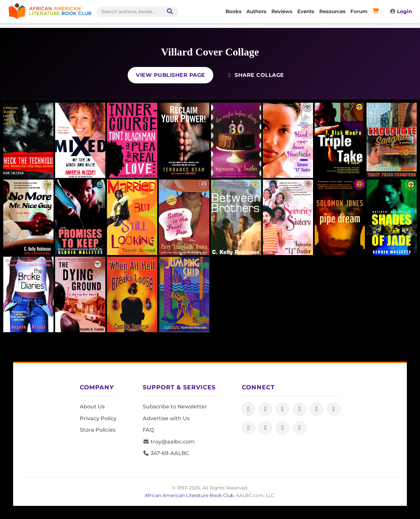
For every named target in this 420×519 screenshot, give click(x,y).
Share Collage (255, 75)
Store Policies (98, 430)
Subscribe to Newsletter (175, 407)
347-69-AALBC (166, 453)
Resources (332, 11)
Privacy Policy (98, 418)
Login (401, 11)
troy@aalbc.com (169, 442)
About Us (92, 407)
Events (306, 11)
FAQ (148, 430)
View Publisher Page (170, 75)
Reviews (282, 11)
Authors (256, 11)
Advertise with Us (166, 418)
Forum (359, 11)
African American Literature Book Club (189, 495)
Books (233, 11)
